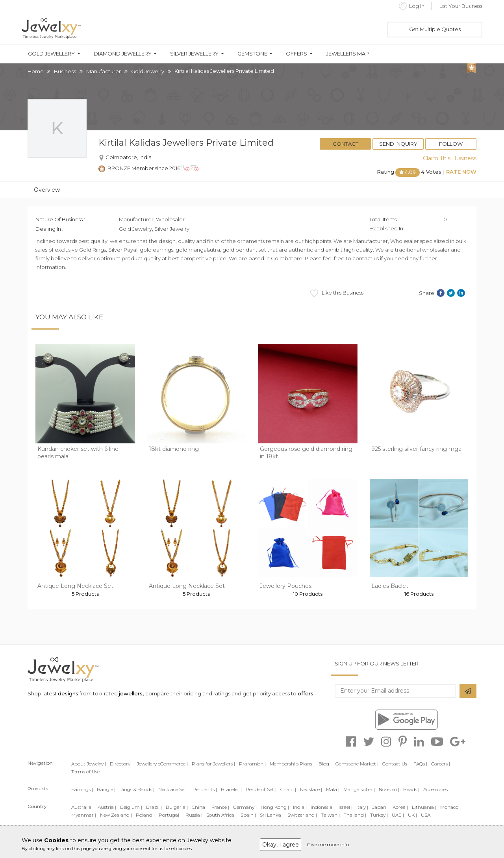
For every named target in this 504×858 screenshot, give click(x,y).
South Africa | (221, 815)
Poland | (145, 815)
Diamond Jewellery (123, 54)
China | (200, 807)
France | (220, 807)
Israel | (346, 807)
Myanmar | (84, 815)
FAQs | (420, 764)
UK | (412, 815)
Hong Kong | (275, 807)
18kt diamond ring (174, 449)
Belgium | (131, 807)
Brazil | (154, 807)
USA (426, 815)
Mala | (333, 789)
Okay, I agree (281, 845)
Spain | (248, 815)
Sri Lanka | (272, 815)
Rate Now (461, 172)
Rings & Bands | (137, 789)
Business (65, 71)
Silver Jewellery (194, 54)
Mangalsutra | (359, 789)
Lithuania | (424, 807)
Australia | (82, 807)
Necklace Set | (173, 789)
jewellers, (131, 693)
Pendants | (205, 789)
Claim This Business (450, 158)
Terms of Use (85, 772)
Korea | (400, 807)
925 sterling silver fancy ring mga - (418, 449)
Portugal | (170, 815)
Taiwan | (330, 815)
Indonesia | (323, 807)
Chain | (288, 789)
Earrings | (82, 789)
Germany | (245, 807)
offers (306, 693)
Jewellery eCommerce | (162, 764)
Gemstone (252, 54)
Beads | (411, 789)
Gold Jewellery (51, 54)
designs (68, 693)
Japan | (380, 807)
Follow (451, 144)
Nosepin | (389, 789)
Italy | (362, 807)
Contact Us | (396, 764)
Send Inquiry (398, 144)
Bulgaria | (177, 807)
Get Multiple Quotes (435, 29)
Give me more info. (328, 844)
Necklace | (311, 789)
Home (36, 71)
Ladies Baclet (390, 586)
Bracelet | (231, 789)
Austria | (107, 807)
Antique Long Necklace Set (75, 586)
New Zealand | (116, 815)
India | (300, 807)
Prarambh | (252, 764)
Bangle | (106, 789)
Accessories (435, 789)
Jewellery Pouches (286, 586)
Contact (346, 144)
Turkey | (379, 815)
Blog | (325, 764)
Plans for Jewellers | (213, 764)
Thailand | (355, 815)
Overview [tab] (47, 190)
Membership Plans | (292, 764)
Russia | (194, 815)
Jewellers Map (347, 54)
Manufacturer (104, 71)
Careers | (441, 764)
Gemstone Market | (357, 764)
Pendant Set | (261, 789)
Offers (296, 54)
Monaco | (450, 807)
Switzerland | (302, 815)
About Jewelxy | (89, 764)
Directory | (121, 764)
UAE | (398, 815)
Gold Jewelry (148, 71)
